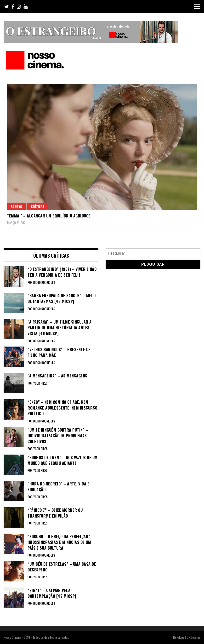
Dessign (195, 637)
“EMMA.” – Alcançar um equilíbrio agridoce (49, 216)
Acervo (17, 206)
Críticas (38, 206)
